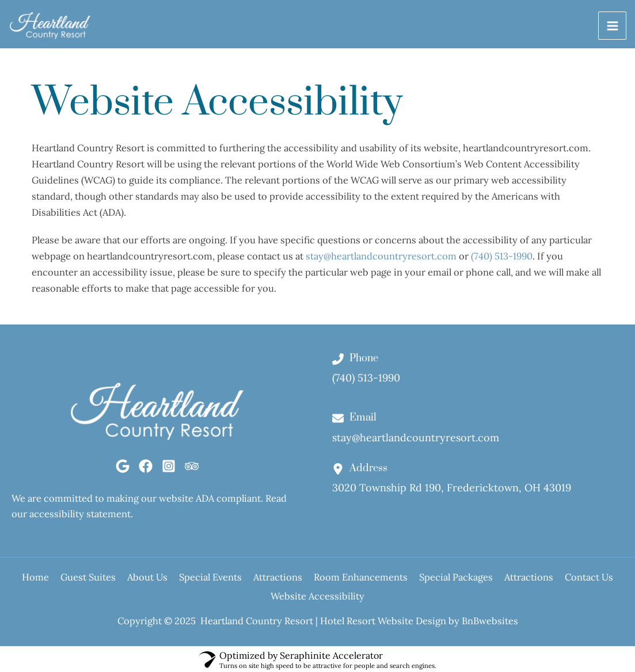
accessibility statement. (81, 518)
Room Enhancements (408, 581)
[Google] (123, 469)
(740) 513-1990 (502, 259)
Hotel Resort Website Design (383, 619)
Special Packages (515, 581)
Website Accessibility (353, 597)
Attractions (313, 581)
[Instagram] (169, 469)
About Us (160, 581)
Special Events (235, 581)
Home (25, 581)
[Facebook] (146, 469)
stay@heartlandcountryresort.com (381, 259)
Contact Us (259, 597)
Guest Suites (89, 581)
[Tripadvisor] (192, 469)
